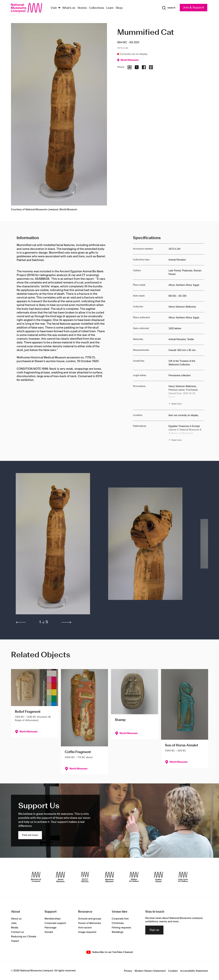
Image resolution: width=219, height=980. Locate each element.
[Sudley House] (159, 877)
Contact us (17, 932)
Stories (82, 8)
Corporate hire (120, 919)
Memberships (53, 919)
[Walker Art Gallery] (134, 877)
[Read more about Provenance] (186, 395)
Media (15, 928)
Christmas (118, 923)
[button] (56, 545)
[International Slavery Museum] (85, 877)
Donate (49, 932)
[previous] (21, 622)
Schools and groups (90, 919)
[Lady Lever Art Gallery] (183, 877)
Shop (119, 8)
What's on (69, 8)
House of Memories (90, 923)
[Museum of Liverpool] (36, 877)
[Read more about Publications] (186, 433)
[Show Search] (169, 8)
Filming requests (121, 928)
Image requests (87, 932)
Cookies (173, 971)
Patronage (51, 928)
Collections (97, 8)
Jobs (14, 923)
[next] (66, 622)
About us (16, 919)
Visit (54, 8)
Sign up (154, 930)
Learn (110, 8)
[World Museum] (60, 877)
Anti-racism (85, 928)
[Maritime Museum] (109, 877)
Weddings (118, 932)
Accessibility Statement (194, 971)
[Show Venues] (59, 8)
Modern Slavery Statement (150, 971)
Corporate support (55, 923)
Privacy (128, 971)
